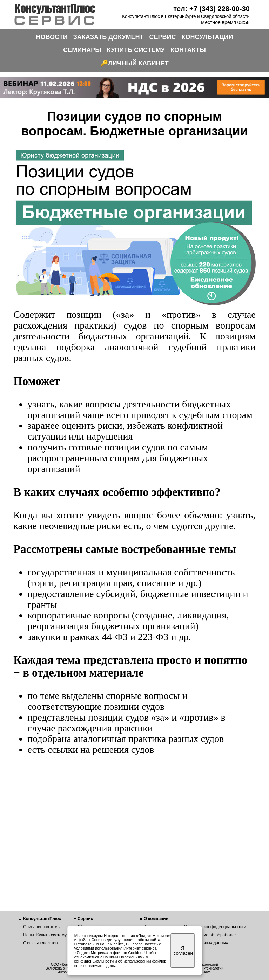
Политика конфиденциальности (215, 927)
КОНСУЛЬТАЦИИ (207, 37)
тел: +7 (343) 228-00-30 (211, 9)
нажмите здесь (101, 966)
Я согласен (183, 951)
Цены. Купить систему (45, 935)
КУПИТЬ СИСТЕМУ (136, 50)
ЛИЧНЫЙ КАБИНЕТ (138, 63)
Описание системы (42, 927)
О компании (156, 919)
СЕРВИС (163, 37)
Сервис (85, 919)
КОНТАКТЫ (188, 50)
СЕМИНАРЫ (82, 50)
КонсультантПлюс (42, 919)
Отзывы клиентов (40, 943)
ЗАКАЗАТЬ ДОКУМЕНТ (109, 37)
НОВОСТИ (52, 37)
